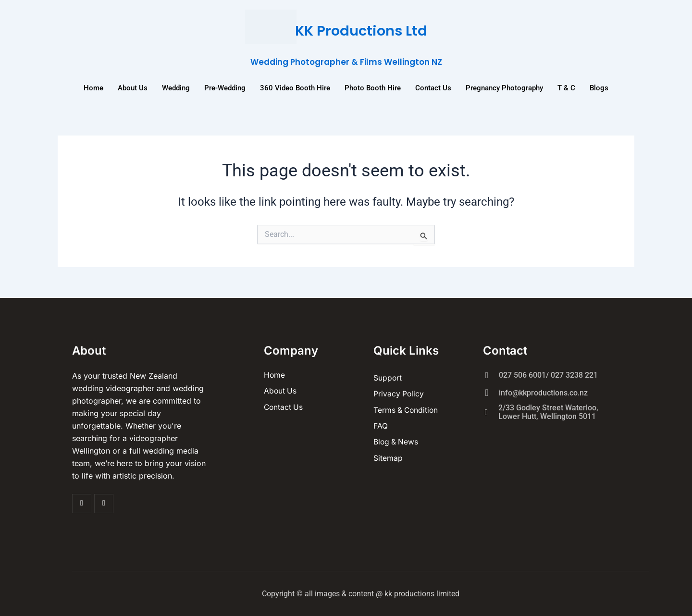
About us (133, 87)
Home (93, 87)
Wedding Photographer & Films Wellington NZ (346, 62)
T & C (566, 87)
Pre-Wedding (225, 87)
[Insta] (104, 503)
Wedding (176, 87)
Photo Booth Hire (373, 87)
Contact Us (433, 87)
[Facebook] (82, 503)
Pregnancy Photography (504, 87)
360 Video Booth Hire (295, 87)
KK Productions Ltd (361, 31)
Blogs (599, 87)
